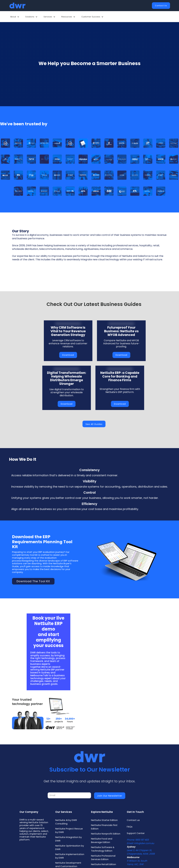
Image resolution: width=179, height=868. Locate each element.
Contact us (133, 820)
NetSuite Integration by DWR (68, 839)
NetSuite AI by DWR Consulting (66, 822)
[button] (15, 17)
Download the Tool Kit (33, 581)
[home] (17, 6)
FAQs (130, 827)
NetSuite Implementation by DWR (70, 856)
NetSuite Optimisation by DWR (70, 847)
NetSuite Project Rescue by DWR (69, 830)
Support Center (136, 833)
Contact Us (161, 6)
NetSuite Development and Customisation (68, 864)
